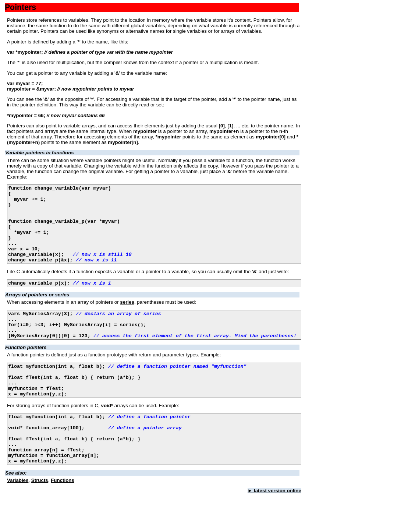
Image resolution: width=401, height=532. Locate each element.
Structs (40, 519)
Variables (18, 519)
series (127, 319)
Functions (63, 519)
